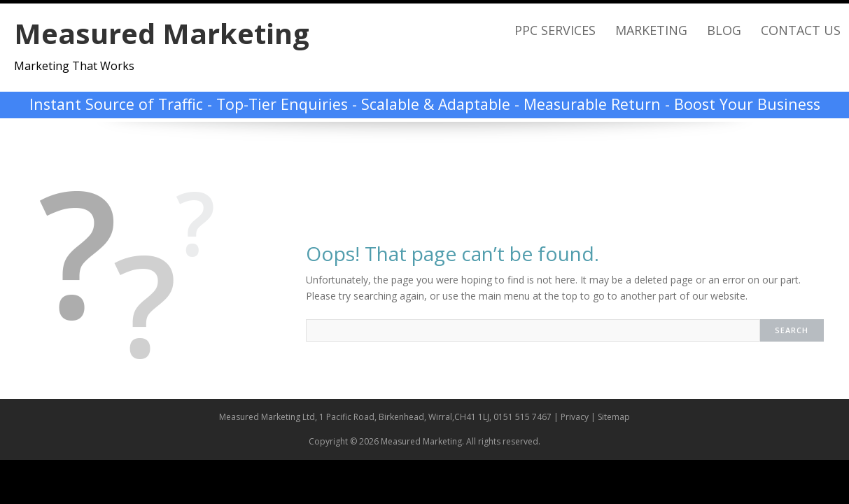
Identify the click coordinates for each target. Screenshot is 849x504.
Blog (724, 30)
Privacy (575, 417)
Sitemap (614, 417)
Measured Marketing (162, 33)
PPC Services (555, 30)
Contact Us (801, 30)
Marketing (651, 30)
